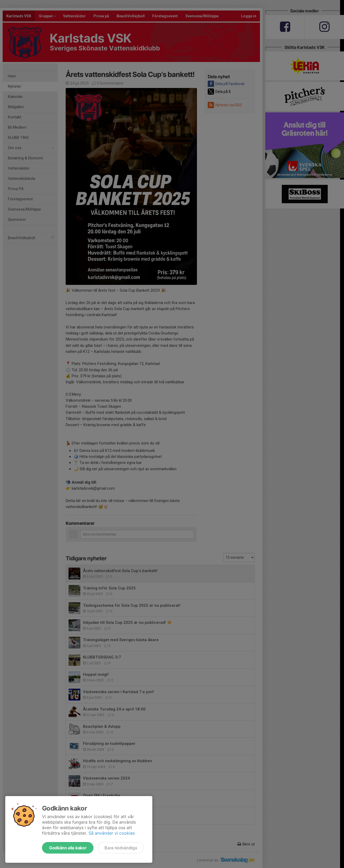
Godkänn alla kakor (68, 848)
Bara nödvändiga (121, 848)
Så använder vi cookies (112, 833)
